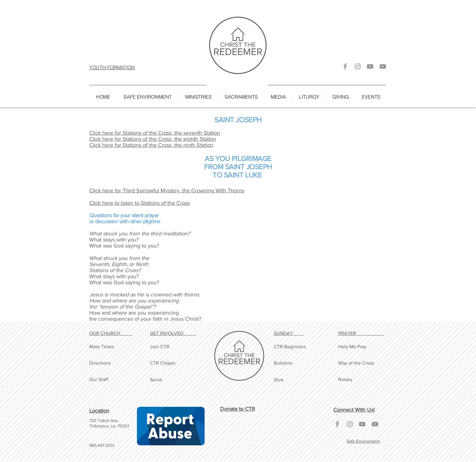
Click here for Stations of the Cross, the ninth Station (151, 145)
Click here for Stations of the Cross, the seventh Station (155, 133)
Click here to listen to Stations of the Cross (139, 203)
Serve (156, 380)
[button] (198, 97)
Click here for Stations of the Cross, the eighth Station (153, 139)
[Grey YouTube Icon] (370, 66)
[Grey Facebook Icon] (345, 66)
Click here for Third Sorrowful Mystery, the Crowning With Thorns (167, 191)
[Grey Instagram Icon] (358, 66)
